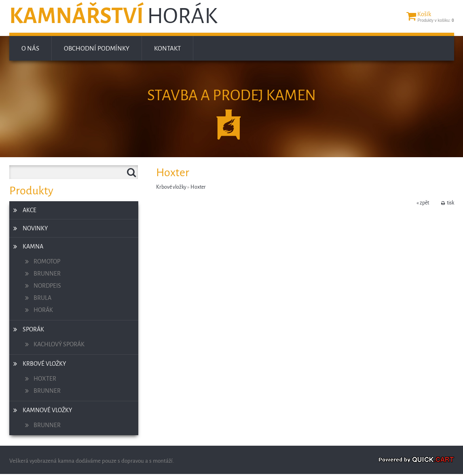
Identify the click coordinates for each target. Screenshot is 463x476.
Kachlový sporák (59, 344)
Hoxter (45, 379)
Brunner (47, 274)
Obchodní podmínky (97, 48)
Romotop (47, 261)
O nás (30, 48)
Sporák (33, 329)
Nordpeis (47, 286)
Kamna (33, 246)
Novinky (35, 228)
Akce (30, 210)
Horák (43, 310)
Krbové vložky (44, 364)
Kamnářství (113, 16)
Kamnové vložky (47, 410)
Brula (42, 298)
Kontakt (167, 48)
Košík (424, 14)
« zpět (423, 203)
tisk (450, 203)
